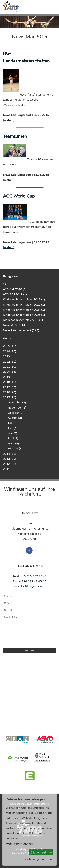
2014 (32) (10, 454)
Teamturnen (15, 136)
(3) (5, 284)
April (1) (13, 438)
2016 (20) (10, 392)
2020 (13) (10, 372)
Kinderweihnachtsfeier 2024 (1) (24, 310)
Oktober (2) (15, 413)
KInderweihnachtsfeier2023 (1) (24, 320)
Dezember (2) (17, 403)
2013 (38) (10, 459)
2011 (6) (9, 469)
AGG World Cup (19, 196)
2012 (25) (10, 464)
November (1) (17, 408)
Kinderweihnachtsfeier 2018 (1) (24, 299)
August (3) (15, 418)
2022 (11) (10, 362)
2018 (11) (10, 382)
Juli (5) (12, 423)
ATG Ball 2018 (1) (15, 289)
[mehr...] (9, 120)
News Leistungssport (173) (21, 330)
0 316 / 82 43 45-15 (33, 581)
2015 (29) (10, 397)
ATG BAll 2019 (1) (15, 294)
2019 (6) (9, 377)
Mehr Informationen (19, 844)
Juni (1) (13, 428)
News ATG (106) (14, 325)
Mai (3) (12, 433)
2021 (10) (10, 367)
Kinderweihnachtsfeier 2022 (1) (24, 305)
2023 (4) (9, 356)
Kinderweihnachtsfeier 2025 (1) (24, 315)
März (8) (13, 443)
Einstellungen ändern (38, 859)
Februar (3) (15, 449)
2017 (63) (10, 387)
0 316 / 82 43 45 (35, 576)
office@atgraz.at (34, 586)
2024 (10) (10, 351)
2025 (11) (10, 346)
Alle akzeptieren (41, 852)
